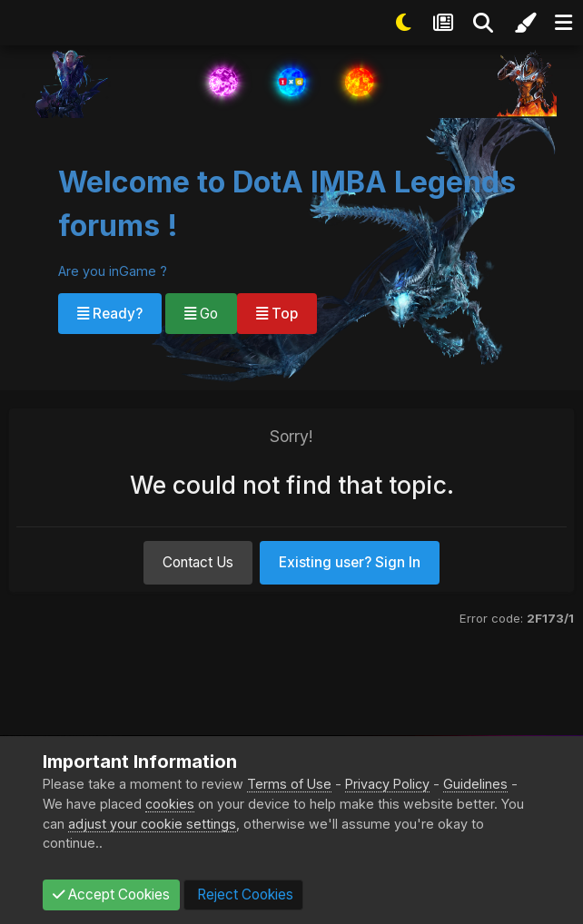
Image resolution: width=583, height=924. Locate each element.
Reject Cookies (243, 895)
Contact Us (198, 562)
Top (277, 314)
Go (201, 314)
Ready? (110, 314)
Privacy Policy (387, 784)
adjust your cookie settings (152, 824)
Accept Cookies (111, 895)
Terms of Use (289, 784)
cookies (170, 804)
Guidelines (475, 784)
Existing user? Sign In (350, 562)
